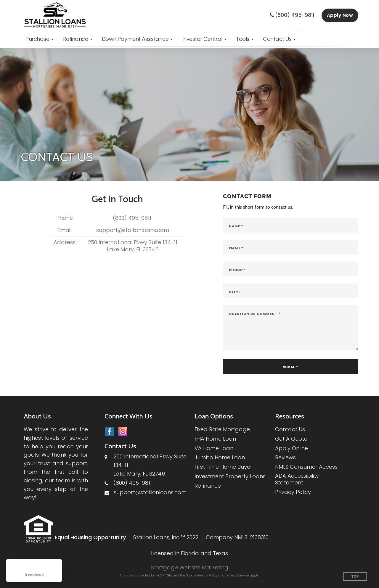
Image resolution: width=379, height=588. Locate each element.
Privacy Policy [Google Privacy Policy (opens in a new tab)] (207, 575)
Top (355, 577)
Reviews (285, 457)
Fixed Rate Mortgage (222, 429)
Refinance (208, 486)
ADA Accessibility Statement (297, 479)
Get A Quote (291, 439)
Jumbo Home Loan (220, 457)
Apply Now (340, 15)
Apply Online (292, 448)
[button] (40, 39)
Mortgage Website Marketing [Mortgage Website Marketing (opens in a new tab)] (190, 567)
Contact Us (290, 429)
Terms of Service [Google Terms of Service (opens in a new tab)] (237, 575)
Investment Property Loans (230, 476)
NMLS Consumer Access (306, 467)
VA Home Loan (214, 448)
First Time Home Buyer (223, 467)
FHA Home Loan (215, 439)
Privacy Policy (293, 492)
